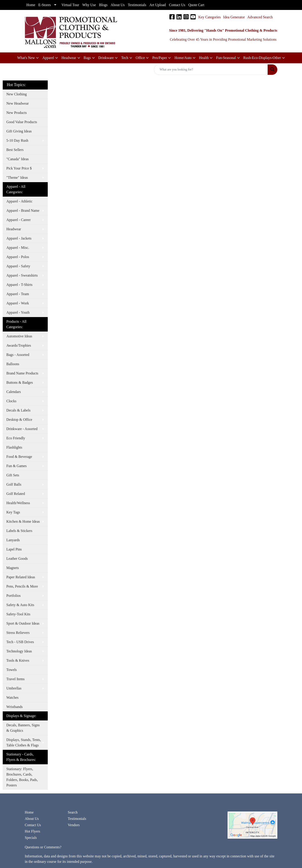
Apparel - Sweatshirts (22, 275)
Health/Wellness (18, 503)
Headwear (14, 229)
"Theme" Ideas (17, 178)
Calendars (14, 392)
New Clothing (17, 94)
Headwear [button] (69, 58)
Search (73, 812)
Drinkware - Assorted (22, 429)
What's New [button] (26, 58)
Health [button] (204, 58)
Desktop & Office (19, 420)
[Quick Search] (211, 70)
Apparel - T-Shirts (19, 285)
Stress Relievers (18, 633)
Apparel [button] (48, 58)
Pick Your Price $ (19, 168)
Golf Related (16, 494)
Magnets (13, 568)
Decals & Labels (18, 410)
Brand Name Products (22, 373)
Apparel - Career (19, 220)
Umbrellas (14, 688)
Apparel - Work (18, 303)
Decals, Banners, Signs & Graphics (23, 728)
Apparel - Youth (18, 312)
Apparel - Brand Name (23, 211)
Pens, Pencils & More (22, 586)
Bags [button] (87, 58)
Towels (12, 670)
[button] (142, 58)
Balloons (13, 364)
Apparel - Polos (18, 257)
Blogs (103, 5)
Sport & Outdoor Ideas (23, 623)
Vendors (74, 825)
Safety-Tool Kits (18, 614)
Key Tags (13, 512)
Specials (31, 838)
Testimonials (77, 819)
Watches (12, 697)
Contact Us (33, 825)
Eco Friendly (16, 438)
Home (29, 812)
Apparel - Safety (18, 266)
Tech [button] (125, 58)
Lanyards (13, 540)
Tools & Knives (18, 660)
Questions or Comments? (43, 847)
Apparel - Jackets (19, 238)
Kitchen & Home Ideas (23, 521)
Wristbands (14, 707)
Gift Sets (13, 475)
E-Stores (45, 5)
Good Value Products (22, 122)
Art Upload (157, 5)
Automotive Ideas (19, 336)
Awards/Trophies (19, 345)
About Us (32, 819)
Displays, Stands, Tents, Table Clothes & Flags (24, 742)
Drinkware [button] (106, 58)
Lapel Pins (14, 549)
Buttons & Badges (20, 382)
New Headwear (18, 103)
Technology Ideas (19, 651)
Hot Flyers (33, 831)
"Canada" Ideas (18, 159)
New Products (17, 113)
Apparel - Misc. (18, 248)
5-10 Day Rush (17, 140)
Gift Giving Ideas (19, 131)
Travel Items (15, 679)
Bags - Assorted (18, 355)
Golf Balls (14, 484)
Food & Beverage (19, 457)
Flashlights (14, 447)
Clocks (11, 401)
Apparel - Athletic (19, 201)
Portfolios (13, 596)
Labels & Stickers (19, 531)
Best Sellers (15, 150)
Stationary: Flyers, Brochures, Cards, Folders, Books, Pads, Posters (22, 777)
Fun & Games (17, 466)
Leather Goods (17, 559)
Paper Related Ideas (21, 577)
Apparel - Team (18, 294)
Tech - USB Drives (20, 642)
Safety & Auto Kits (20, 605)
